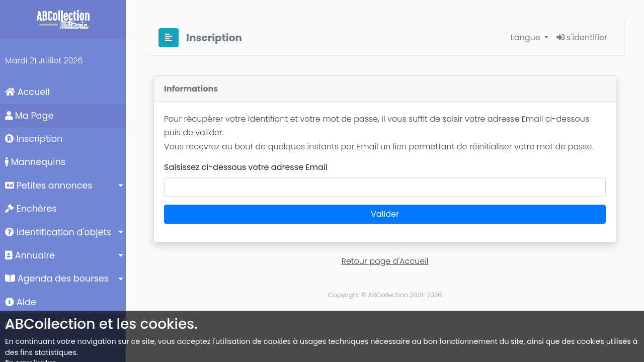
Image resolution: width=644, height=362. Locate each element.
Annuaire (30, 255)
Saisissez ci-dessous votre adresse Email (246, 167)
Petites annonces (49, 186)
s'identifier (582, 37)
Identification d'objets (58, 232)
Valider (385, 214)
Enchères (31, 209)
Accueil (27, 92)
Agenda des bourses (57, 279)
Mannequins (35, 162)
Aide (21, 302)
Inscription (34, 139)
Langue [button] (527, 37)
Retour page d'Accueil (385, 261)
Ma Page (29, 116)
